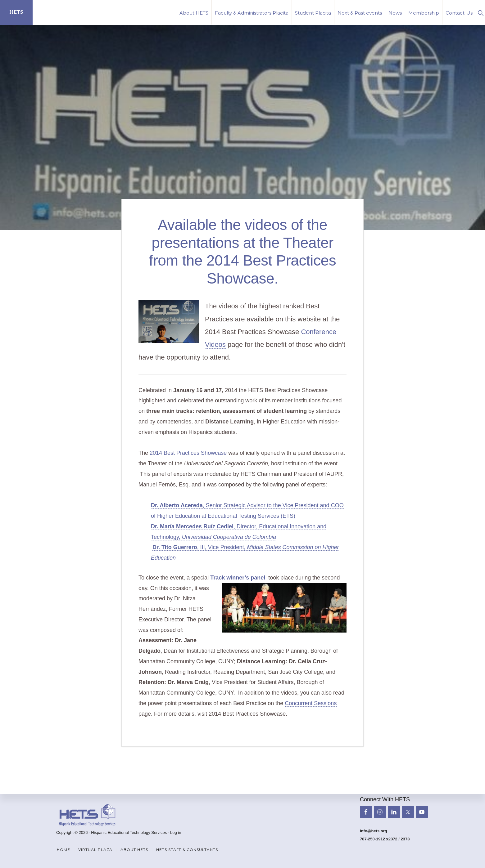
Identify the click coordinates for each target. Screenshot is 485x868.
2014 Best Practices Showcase (188, 453)
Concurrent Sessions (311, 703)
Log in (176, 832)
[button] (480, 12)
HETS (16, 12)
